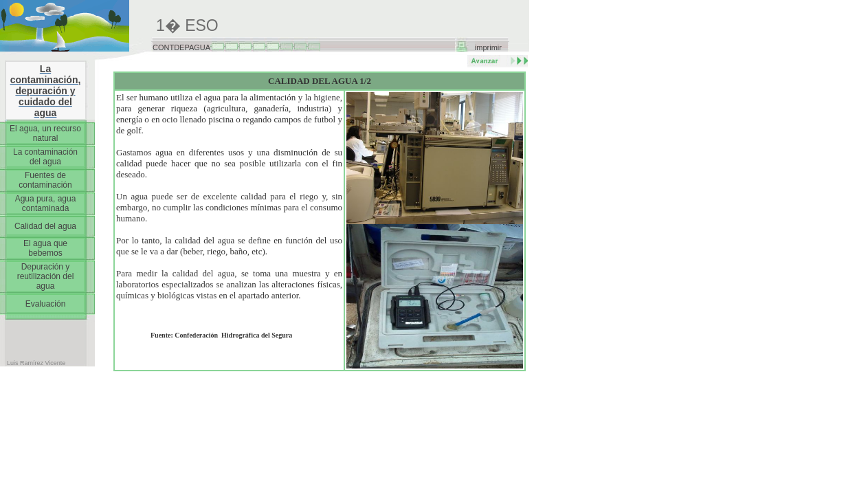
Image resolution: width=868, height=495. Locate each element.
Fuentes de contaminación (45, 180)
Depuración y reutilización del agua (46, 276)
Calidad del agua (45, 226)
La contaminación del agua (45, 157)
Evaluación (46, 304)
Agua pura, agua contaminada (46, 203)
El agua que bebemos (45, 248)
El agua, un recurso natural (45, 133)
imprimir (488, 47)
